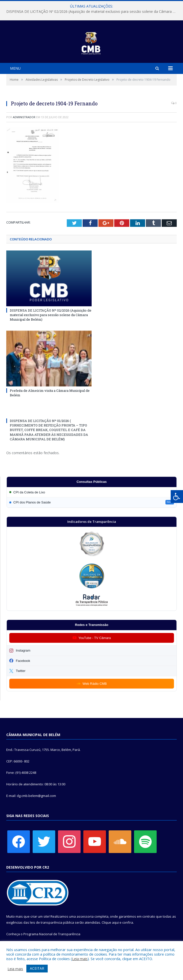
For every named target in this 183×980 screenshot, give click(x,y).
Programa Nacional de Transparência (52, 934)
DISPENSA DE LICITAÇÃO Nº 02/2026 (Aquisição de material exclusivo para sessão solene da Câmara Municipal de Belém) (93, 12)
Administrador (24, 117)
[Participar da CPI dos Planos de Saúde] (92, 502)
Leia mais (80, 959)
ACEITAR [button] (37, 968)
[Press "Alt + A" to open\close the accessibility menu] (177, 497)
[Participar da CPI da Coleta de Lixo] (92, 492)
